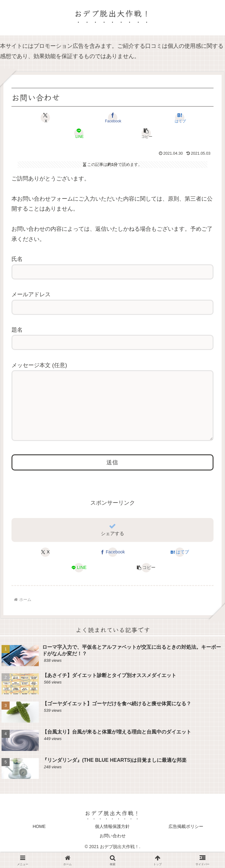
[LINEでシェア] (79, 133)
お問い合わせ (113, 848)
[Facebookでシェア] (113, 118)
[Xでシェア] (45, 118)
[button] (146, 133)
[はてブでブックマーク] (180, 118)
